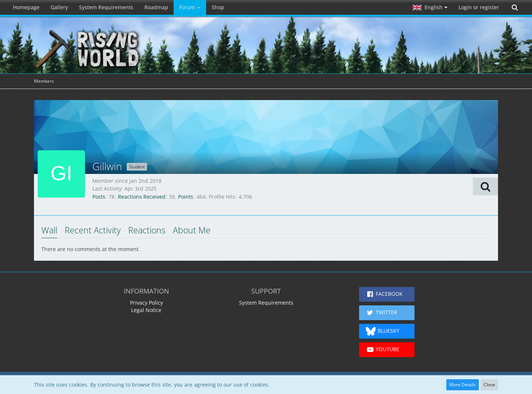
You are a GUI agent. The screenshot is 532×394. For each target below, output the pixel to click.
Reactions (147, 230)
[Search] (515, 7)
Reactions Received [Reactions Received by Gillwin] (142, 197)
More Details (463, 385)
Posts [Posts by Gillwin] (99, 197)
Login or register (479, 7)
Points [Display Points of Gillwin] (186, 197)
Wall (49, 230)
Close (489, 385)
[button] (430, 7)
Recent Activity (93, 230)
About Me (192, 230)
